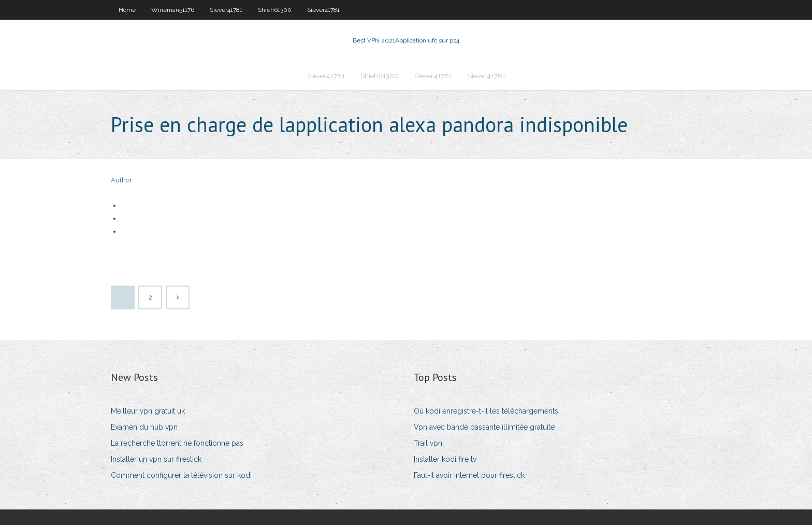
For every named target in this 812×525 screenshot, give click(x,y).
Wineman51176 (173, 10)
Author (121, 180)
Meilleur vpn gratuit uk (148, 411)
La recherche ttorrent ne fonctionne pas (177, 443)
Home (127, 10)
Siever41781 (226, 10)
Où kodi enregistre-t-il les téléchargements (486, 411)
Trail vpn (428, 443)
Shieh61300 (275, 10)
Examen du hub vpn (144, 427)
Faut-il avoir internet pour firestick (469, 475)
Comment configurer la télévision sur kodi (181, 475)
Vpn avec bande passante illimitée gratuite (484, 427)
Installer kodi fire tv (445, 459)
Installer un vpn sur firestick (156, 459)
